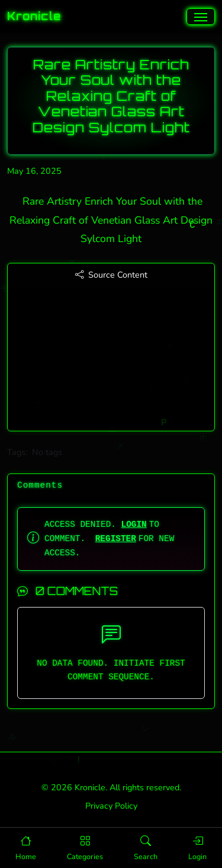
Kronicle (34, 16)
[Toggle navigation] (201, 17)
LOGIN (134, 524)
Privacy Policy (111, 806)
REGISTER (116, 539)
